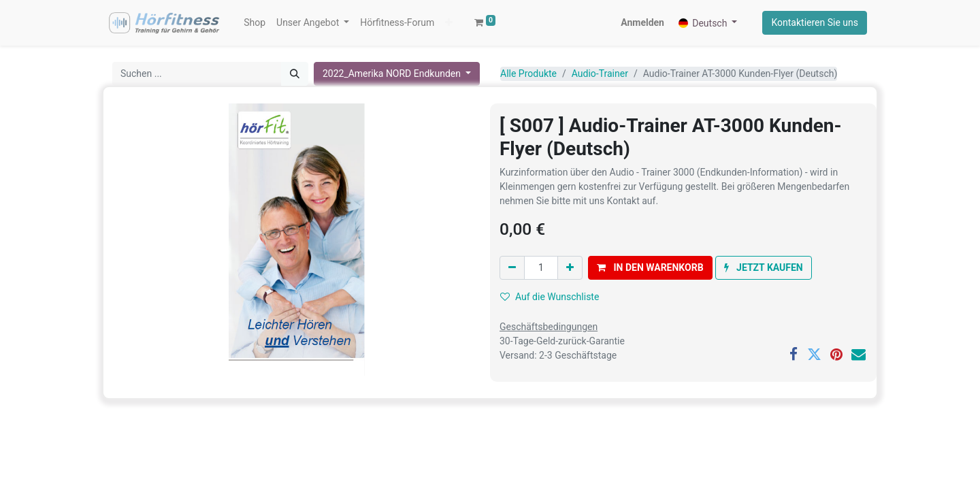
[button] (449, 23)
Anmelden (642, 22)
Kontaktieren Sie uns (815, 22)
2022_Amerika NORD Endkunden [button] (393, 73)
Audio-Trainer (600, 73)
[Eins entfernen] (512, 268)
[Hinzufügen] (570, 268)
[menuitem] (255, 23)
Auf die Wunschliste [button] (550, 297)
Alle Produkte (528, 73)
